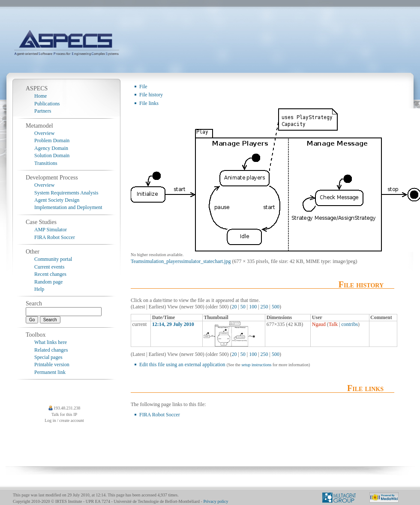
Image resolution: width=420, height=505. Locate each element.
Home (40, 96)
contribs (349, 324)
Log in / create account (64, 420)
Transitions (46, 163)
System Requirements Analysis (66, 193)
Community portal (53, 259)
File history (151, 95)
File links (149, 103)
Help (39, 289)
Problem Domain (52, 140)
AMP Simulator (51, 230)
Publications (47, 104)
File (143, 87)
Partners (43, 111)
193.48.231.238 (67, 408)
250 (264, 307)
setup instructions (256, 365)
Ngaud (319, 324)
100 (253, 307)
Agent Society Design (57, 200)
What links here (51, 342)
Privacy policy (216, 501)
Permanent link (50, 372)
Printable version (52, 365)
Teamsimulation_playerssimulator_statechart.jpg (181, 261)
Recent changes (50, 274)
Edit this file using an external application (182, 365)
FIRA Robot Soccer (160, 415)
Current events (49, 267)
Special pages (48, 357)
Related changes (51, 350)
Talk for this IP (64, 414)
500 (276, 307)
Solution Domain (52, 155)
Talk (333, 324)
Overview (44, 133)
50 (243, 307)
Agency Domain (51, 148)
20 (234, 307)
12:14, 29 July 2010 (173, 324)
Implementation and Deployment (68, 207)
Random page (48, 282)
